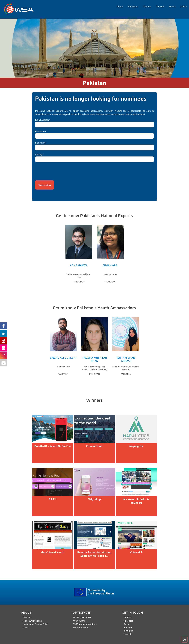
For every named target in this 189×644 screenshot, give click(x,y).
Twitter (127, 624)
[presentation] (58, 170)
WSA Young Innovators (85, 624)
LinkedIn (128, 634)
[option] (94, 48)
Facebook (129, 621)
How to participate (82, 617)
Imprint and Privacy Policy (36, 624)
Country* (39, 154)
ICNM (26, 627)
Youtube (128, 627)
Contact (128, 617)
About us (27, 617)
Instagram (129, 631)
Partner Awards (81, 627)
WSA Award (79, 621)
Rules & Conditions (32, 621)
